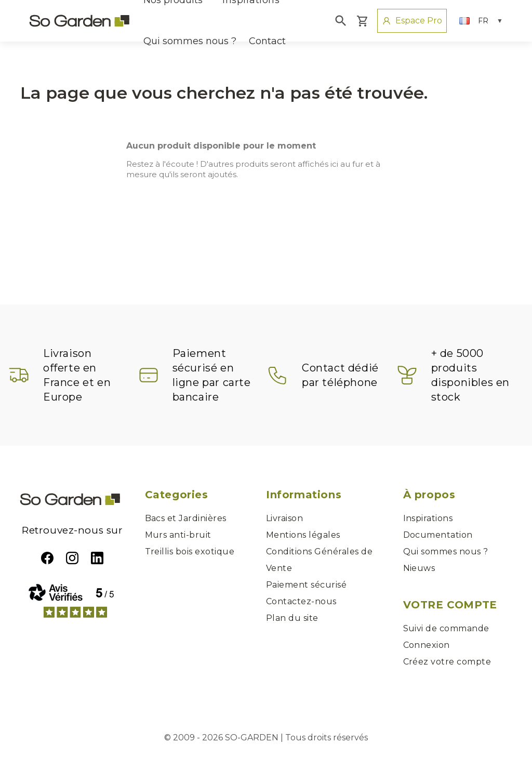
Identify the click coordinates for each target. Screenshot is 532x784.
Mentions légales (303, 535)
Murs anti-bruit (178, 535)
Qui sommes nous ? (190, 41)
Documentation (438, 535)
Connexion (427, 645)
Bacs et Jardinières (186, 518)
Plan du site (292, 618)
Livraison (284, 518)
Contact (267, 41)
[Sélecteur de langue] (481, 21)
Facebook (47, 558)
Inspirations (428, 518)
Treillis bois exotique (190, 552)
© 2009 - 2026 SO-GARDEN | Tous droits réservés (266, 738)
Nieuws (419, 568)
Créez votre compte (447, 662)
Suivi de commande (446, 628)
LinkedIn (97, 558)
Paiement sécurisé (306, 585)
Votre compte (450, 605)
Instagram (72, 558)
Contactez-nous (301, 601)
